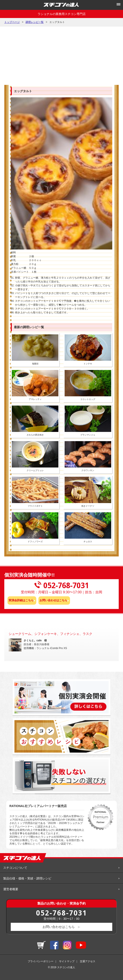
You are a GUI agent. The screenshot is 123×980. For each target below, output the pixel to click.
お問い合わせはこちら (53, 600)
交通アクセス (88, 961)
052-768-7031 (62, 913)
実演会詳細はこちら (21, 600)
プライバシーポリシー (41, 961)
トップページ (12, 22)
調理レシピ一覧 (35, 22)
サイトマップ (67, 961)
